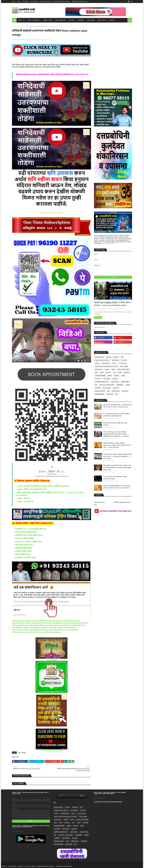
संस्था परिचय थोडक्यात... (100, 502)
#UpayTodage (18, 621)
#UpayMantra (41, 621)
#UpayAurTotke (38, 623)
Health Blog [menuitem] (102, 20)
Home (14, 1)
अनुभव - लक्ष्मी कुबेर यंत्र (25, 502)
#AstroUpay (65, 623)
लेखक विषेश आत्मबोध (100, 391)
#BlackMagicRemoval (38, 625)
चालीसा (123, 376)
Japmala (109, 357)
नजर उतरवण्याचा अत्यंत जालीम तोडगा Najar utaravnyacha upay (115, 478)
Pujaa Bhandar (106, 363)
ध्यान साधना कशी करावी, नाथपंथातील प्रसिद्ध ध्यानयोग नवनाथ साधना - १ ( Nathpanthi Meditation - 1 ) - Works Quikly (117, 456)
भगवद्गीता (128, 385)
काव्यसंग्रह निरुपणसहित (100, 376)
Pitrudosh (124, 360)
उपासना (120, 373)
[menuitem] (14, 20)
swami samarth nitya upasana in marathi (106, 366)
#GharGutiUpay (54, 621)
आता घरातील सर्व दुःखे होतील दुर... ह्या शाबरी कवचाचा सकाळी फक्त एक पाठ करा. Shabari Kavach (117, 406)
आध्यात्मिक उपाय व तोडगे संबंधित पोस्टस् (29, 535)
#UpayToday (73, 630)
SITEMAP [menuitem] (111, 20)
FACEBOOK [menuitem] (81, 20)
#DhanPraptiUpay (49, 628)
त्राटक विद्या (115, 379)
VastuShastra (99, 369)
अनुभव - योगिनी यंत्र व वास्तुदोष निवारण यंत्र (32, 489)
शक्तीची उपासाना (116, 391)
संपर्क (95, 505)
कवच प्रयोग (127, 373)
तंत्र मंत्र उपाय (98, 379)
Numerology (115, 360)
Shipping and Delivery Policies (80, 1)
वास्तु (108, 391)
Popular (97, 363)
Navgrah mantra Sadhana (102, 360)
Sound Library (122, 363)
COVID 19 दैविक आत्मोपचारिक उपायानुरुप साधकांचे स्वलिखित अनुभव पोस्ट (43, 486)
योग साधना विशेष (107, 388)
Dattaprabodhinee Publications (23, 40)
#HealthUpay (18, 628)
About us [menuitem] (21, 20)
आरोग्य (102, 373)
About (19, 1)
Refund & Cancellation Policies (61, 1)
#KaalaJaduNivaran (20, 625)
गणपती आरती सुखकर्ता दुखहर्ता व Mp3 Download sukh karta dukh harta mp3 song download (117, 487)
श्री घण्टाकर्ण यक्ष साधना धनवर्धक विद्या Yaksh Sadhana (115, 424)
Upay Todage (20, 26)
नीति (96, 385)
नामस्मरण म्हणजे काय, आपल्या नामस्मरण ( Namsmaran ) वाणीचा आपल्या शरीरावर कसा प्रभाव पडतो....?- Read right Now (117, 445)
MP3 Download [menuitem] (61, 20)
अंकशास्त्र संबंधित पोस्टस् (23, 551)
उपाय (114, 373)
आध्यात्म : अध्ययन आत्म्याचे (123, 369)
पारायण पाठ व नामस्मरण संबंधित (107, 385)
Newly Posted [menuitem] (48, 20)
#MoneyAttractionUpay (58, 625)
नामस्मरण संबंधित (125, 382)
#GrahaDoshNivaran (58, 630)
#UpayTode (29, 621)
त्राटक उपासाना (107, 379)
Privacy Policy (34, 1)
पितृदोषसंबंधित (120, 385)
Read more (98, 317)
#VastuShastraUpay (21, 630)
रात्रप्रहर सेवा (116, 388)
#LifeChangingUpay (53, 632)
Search (82, 796)
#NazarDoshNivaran (80, 623)
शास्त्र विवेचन (125, 391)
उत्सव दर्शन (108, 373)
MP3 (122, 357)
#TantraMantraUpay (70, 621)
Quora (114, 363)
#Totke (27, 623)
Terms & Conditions (46, 1)
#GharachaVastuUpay (66, 628)
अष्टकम (113, 369)
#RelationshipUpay (32, 628)
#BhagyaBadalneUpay (39, 630)
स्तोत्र (116, 394)
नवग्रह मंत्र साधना (115, 382)
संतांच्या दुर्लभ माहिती (99, 394)
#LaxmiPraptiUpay (77, 625)
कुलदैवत (110, 376)
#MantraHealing (52, 623)
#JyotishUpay (18, 623)
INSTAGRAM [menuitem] (91, 20)
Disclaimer (25, 1)
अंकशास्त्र (107, 369)
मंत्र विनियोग (98, 388)
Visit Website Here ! (109, 243)
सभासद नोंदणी (110, 394)
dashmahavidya (99, 357)
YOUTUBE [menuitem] (72, 20)
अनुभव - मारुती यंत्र (24, 498)
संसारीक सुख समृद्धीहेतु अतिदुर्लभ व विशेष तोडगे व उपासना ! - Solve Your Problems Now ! (112, 304)
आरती (96, 373)
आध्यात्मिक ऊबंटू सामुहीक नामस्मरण (122, 502)
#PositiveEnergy (19, 632)
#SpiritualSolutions (35, 632)
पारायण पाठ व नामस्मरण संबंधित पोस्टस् (28, 542)
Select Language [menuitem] (33, 20)
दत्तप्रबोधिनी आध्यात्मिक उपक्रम (26, 558)
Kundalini (116, 357)
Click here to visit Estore (52, 213)
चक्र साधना (116, 376)
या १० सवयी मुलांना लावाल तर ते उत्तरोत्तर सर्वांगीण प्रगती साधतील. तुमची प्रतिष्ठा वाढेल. (116, 415)
